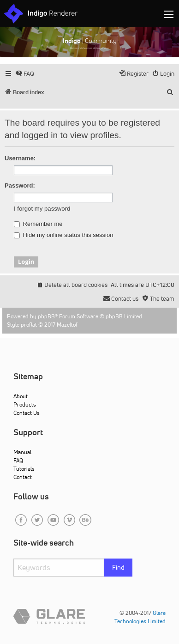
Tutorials (24, 469)
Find (118, 567)
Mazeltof (67, 325)
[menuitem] (25, 74)
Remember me (38, 224)
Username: (20, 158)
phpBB (46, 316)
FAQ (18, 460)
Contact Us (27, 413)
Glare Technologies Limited (140, 617)
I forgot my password (42, 209)
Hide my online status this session (63, 235)
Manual (22, 452)
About (21, 396)
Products (25, 404)
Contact (23, 477)
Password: (20, 185)
